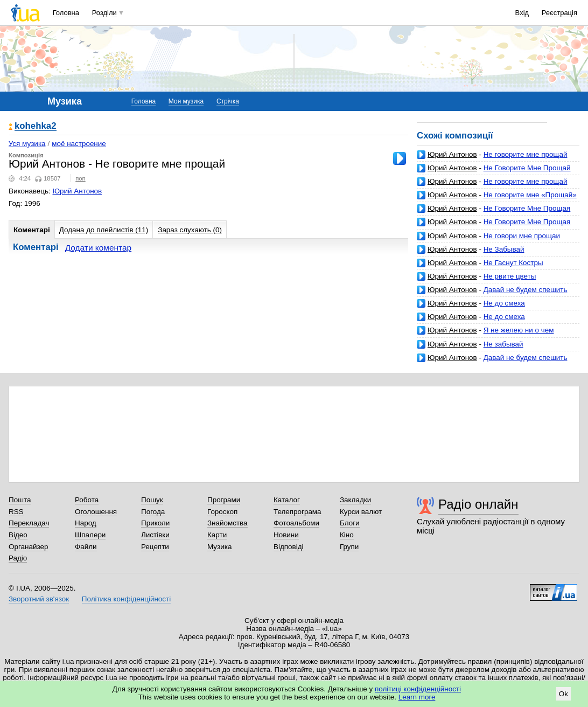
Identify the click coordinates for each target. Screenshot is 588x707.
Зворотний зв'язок (39, 599)
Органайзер (28, 547)
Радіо (18, 558)
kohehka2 (36, 126)
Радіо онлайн (478, 504)
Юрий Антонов (452, 154)
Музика (219, 547)
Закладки (355, 500)
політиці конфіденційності (418, 689)
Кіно (347, 535)
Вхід (522, 13)
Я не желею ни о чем (519, 330)
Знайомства (227, 523)
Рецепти (155, 547)
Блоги (350, 523)
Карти (217, 535)
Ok (563, 694)
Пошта (20, 500)
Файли (86, 547)
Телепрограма (297, 512)
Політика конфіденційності (126, 599)
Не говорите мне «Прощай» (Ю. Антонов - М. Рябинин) (497, 199)
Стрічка (228, 101)
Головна (66, 13)
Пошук (152, 500)
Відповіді (289, 547)
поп (80, 178)
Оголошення (96, 512)
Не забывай (503, 344)
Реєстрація (559, 13)
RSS (16, 512)
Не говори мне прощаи (522, 236)
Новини (286, 535)
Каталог (287, 500)
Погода (153, 512)
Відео (18, 535)
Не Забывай (504, 249)
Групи (349, 547)
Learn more (417, 697)
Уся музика (27, 144)
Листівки (155, 535)
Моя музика (186, 101)
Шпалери (90, 535)
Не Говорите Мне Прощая (527, 208)
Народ (86, 523)
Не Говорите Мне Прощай (527, 168)
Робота (87, 500)
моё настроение (79, 144)
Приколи (155, 523)
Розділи (104, 13)
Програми (224, 500)
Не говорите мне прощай (526, 154)
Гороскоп (222, 512)
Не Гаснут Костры (513, 263)
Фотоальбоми (296, 523)
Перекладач (29, 523)
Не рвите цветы (510, 276)
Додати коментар (98, 248)
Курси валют (361, 512)
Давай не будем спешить (526, 290)
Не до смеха (504, 303)
